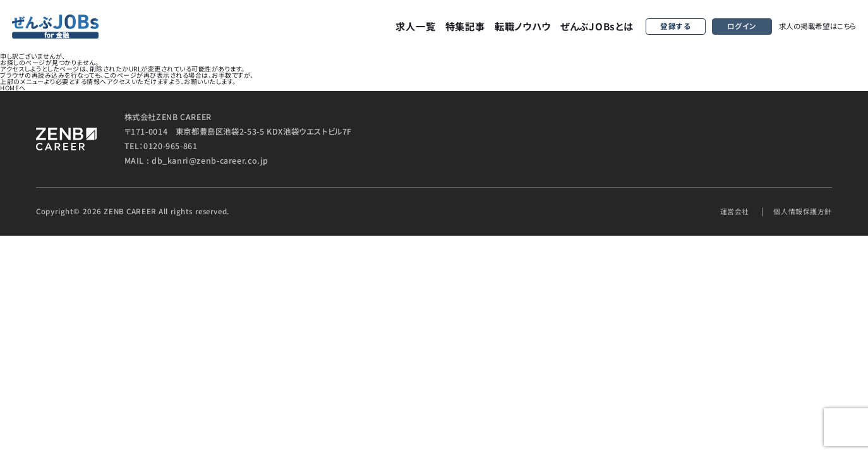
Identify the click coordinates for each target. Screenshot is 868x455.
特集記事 (465, 26)
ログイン (742, 26)
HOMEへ (13, 88)
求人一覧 (415, 26)
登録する (676, 26)
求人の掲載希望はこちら (817, 26)
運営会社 (728, 211)
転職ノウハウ (523, 26)
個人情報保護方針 (800, 211)
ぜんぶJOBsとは (597, 26)
